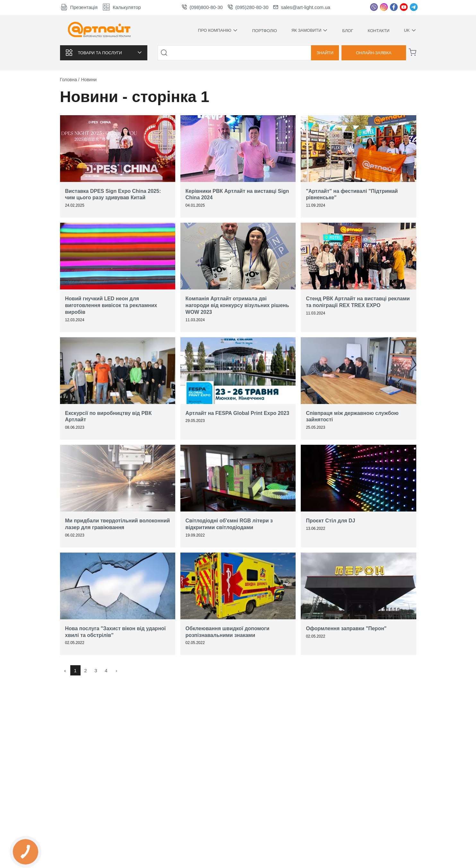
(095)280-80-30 (248, 7)
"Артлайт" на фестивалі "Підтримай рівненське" (352, 194)
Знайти (325, 53)
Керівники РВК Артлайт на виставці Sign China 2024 (237, 194)
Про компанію (218, 30)
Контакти (378, 31)
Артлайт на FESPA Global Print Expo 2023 (237, 413)
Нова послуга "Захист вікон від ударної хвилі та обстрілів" (116, 632)
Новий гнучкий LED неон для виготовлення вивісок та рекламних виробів (111, 305)
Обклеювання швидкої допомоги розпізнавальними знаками (227, 632)
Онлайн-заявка (374, 53)
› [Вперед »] (116, 670)
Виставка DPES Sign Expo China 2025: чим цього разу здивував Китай (113, 194)
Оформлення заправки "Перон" (346, 628)
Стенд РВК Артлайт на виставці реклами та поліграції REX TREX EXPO (358, 302)
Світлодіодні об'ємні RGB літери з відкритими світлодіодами (229, 524)
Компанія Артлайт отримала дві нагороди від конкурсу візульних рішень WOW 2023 (237, 305)
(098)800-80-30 (202, 7)
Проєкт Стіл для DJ (330, 521)
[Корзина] (412, 52)
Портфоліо (265, 31)
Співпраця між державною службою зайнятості (352, 417)
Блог (348, 31)
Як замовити (310, 30)
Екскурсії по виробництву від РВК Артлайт (108, 417)
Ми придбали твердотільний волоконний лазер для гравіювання (118, 524)
